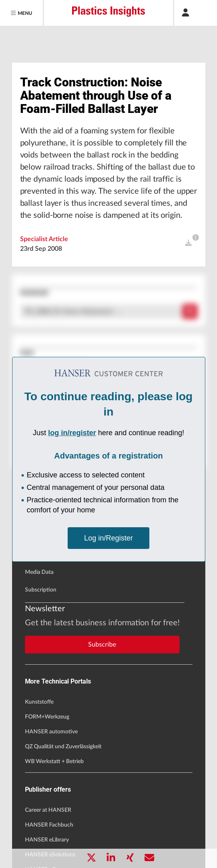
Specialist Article (44, 239)
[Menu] (22, 13)
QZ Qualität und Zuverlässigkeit (63, 747)
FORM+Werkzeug (47, 717)
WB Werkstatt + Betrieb (54, 762)
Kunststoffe (39, 702)
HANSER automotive (51, 732)
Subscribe (102, 645)
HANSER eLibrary (47, 840)
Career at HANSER (48, 810)
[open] (188, 243)
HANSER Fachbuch (49, 825)
